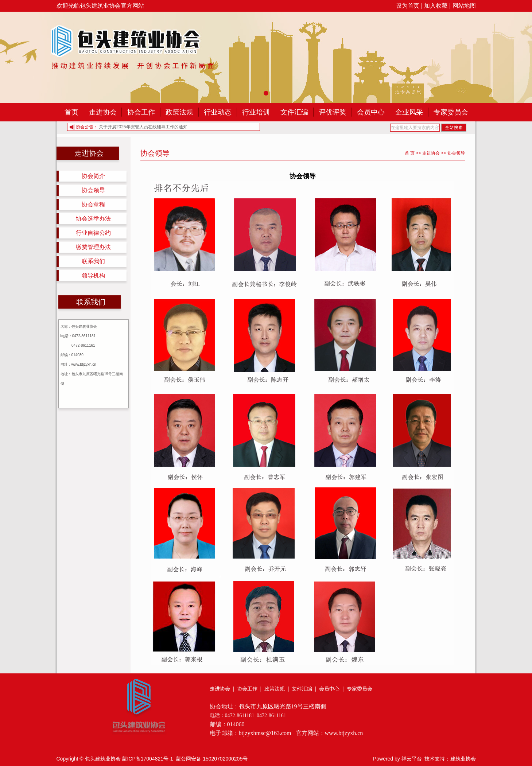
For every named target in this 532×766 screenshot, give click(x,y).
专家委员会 (451, 112)
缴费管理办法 (93, 247)
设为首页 (408, 6)
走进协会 (103, 112)
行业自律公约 (93, 233)
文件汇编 (294, 112)
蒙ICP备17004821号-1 (147, 759)
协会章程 (93, 204)
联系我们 (93, 261)
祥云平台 (412, 759)
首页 (71, 112)
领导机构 (93, 275)
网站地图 (464, 6)
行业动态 (218, 112)
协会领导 (93, 190)
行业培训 (256, 112)
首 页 (410, 153)
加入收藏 (436, 6)
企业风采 (409, 112)
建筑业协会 (463, 759)
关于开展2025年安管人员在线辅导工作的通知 (143, 127)
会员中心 (371, 112)
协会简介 (93, 176)
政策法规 (179, 112)
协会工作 (141, 112)
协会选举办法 (93, 219)
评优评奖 (333, 112)
